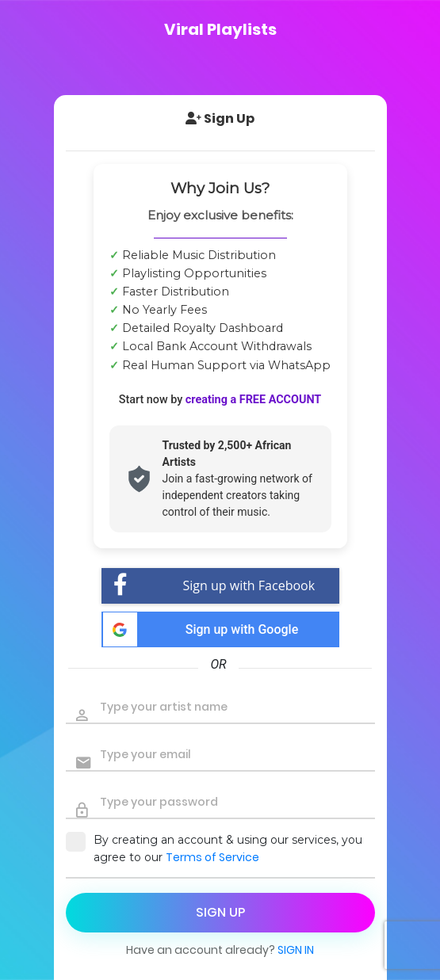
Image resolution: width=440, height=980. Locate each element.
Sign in (296, 950)
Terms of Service (212, 857)
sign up (220, 912)
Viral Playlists (220, 29)
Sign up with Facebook (214, 586)
